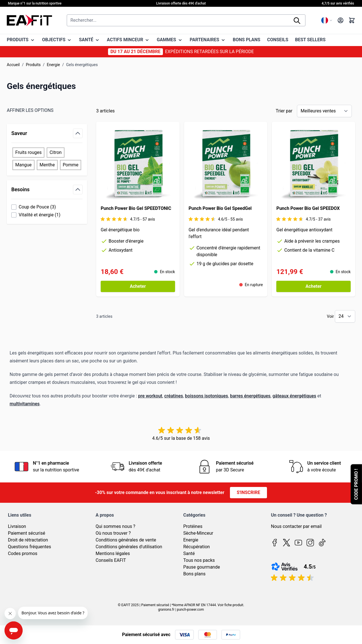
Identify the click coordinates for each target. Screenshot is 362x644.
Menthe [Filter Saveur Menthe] (47, 165)
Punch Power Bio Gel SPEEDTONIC (136, 208)
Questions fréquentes (29, 547)
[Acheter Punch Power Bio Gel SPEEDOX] (313, 286)
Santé (189, 553)
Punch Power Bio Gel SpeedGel (220, 208)
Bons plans (194, 574)
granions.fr (166, 610)
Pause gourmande (202, 567)
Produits (33, 65)
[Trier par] (324, 111)
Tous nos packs (199, 560)
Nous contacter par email (296, 526)
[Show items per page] (345, 316)
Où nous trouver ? (113, 533)
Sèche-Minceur (198, 533)
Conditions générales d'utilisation (129, 547)
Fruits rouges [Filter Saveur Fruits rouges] (28, 152)
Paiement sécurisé (27, 533)
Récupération (197, 547)
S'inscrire (248, 492)
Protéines (193, 526)
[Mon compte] (341, 20)
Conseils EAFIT (111, 560)
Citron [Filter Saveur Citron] (56, 152)
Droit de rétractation (28, 540)
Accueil (13, 65)
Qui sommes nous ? (115, 526)
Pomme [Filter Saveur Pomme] (71, 165)
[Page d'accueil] (29, 20)
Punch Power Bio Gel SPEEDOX (308, 208)
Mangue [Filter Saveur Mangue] (23, 165)
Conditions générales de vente (126, 540)
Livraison (17, 526)
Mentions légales (113, 553)
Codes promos (23, 553)
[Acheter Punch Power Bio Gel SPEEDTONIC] (138, 286)
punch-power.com (190, 610)
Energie (53, 65)
